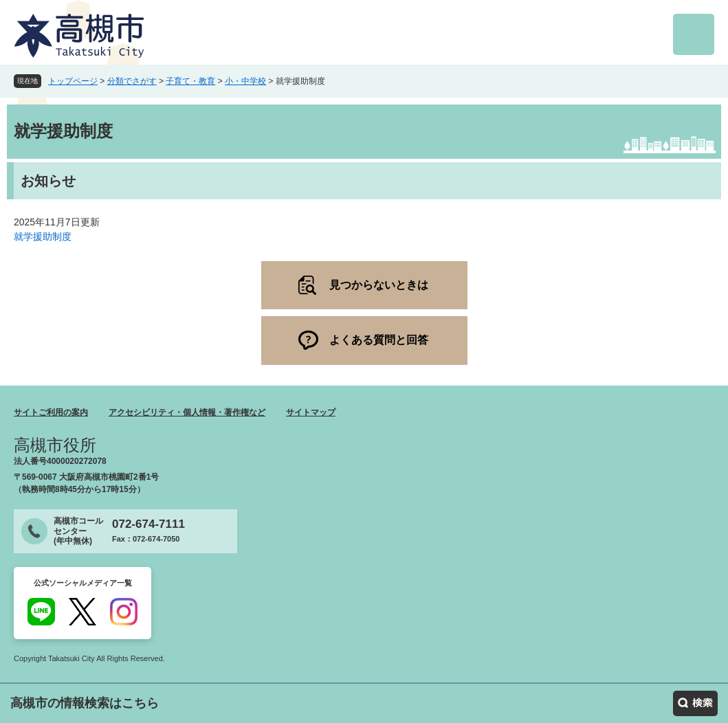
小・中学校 (245, 81)
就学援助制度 (43, 236)
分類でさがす (132, 81)
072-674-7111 (148, 524)
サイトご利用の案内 (51, 412)
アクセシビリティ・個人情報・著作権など (187, 412)
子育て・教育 (190, 81)
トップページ (73, 81)
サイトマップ (311, 412)
